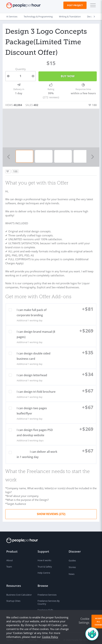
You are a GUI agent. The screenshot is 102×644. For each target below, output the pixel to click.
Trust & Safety (45, 564)
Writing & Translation (70, 16)
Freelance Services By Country (49, 599)
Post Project (75, 5)
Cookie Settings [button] (84, 621)
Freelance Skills (45, 607)
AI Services (12, 16)
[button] (92, 5)
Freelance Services (47, 592)
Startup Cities (13, 598)
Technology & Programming (38, 16)
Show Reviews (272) (51, 511)
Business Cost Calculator (19, 592)
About (10, 557)
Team (9, 564)
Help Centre (44, 570)
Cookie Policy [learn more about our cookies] (50, 637)
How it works (44, 557)
